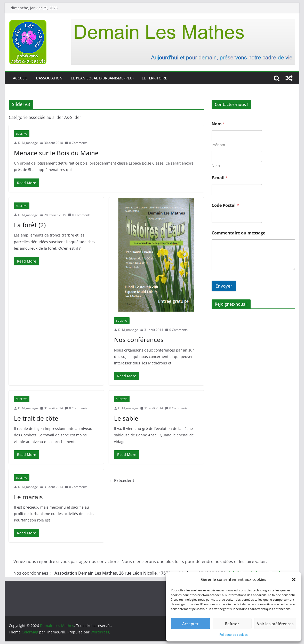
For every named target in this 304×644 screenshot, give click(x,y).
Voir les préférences (275, 624)
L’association (49, 78)
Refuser (232, 624)
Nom (216, 165)
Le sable (126, 418)
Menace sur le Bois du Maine (56, 153)
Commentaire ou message (238, 233)
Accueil (20, 78)
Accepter (190, 624)
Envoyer (224, 286)
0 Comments (76, 143)
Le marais (28, 497)
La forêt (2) (30, 225)
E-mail (220, 178)
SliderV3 (22, 134)
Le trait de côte (36, 418)
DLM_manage (28, 143)
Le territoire (154, 78)
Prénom (218, 145)
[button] (294, 580)
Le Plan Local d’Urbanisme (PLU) (102, 78)
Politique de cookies (234, 635)
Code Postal (225, 205)
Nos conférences (139, 340)
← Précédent (122, 480)
